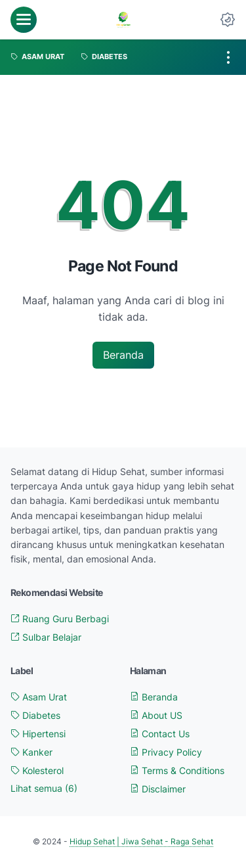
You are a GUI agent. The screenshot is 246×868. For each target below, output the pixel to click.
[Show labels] (44, 788)
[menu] (24, 20)
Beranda (123, 355)
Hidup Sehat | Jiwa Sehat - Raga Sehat (141, 841)
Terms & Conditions (177, 770)
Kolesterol (37, 770)
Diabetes (35, 715)
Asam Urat (39, 697)
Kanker (31, 752)
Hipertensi (38, 734)
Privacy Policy (166, 752)
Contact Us (160, 734)
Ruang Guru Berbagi (60, 619)
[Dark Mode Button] (228, 20)
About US (156, 715)
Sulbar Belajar (46, 637)
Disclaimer (158, 789)
